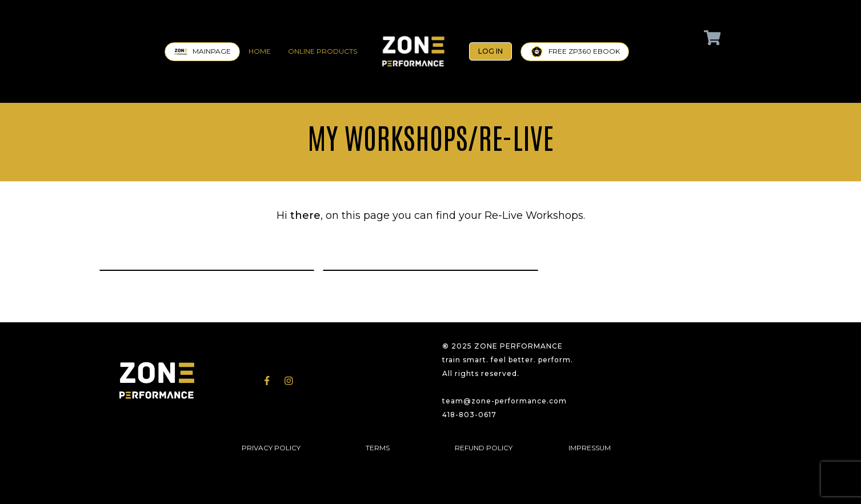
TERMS (378, 448)
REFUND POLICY (484, 448)
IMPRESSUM (590, 448)
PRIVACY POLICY (271, 448)
